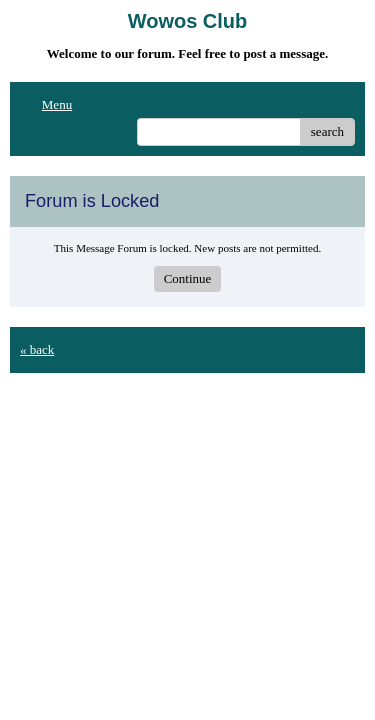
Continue (188, 278)
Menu (46, 104)
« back (37, 349)
